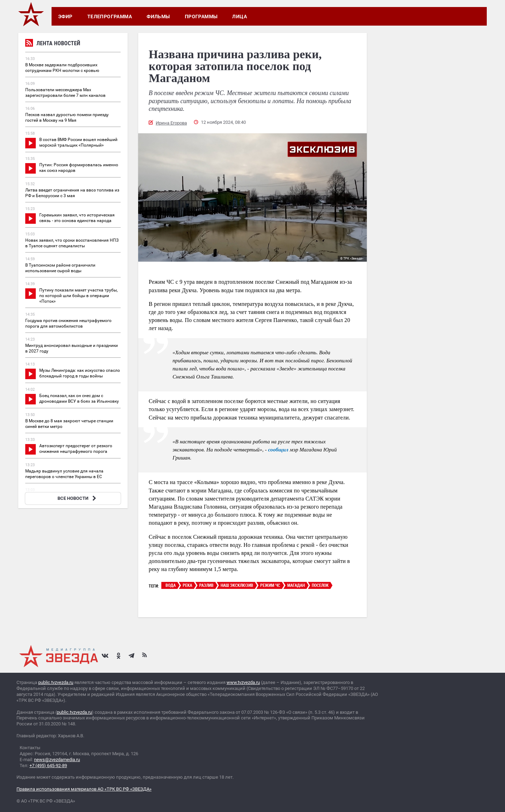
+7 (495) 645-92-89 (48, 766)
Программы (201, 16)
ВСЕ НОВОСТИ (78, 498)
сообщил (278, 450)
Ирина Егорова (171, 123)
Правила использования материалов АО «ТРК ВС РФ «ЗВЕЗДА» (84, 789)
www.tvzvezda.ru (243, 682)
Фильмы (158, 16)
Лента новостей (53, 44)
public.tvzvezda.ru (56, 682)
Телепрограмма (110, 16)
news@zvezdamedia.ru (57, 760)
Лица (240, 16)
